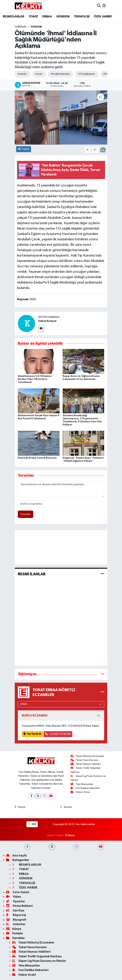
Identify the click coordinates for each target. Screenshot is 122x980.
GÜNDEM (63, 17)
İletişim (66, 807)
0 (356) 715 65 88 (58, 734)
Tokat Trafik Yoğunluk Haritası (37, 956)
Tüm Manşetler (82, 784)
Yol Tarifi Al (32, 734)
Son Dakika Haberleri (85, 788)
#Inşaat (39, 74)
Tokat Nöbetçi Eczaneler (88, 756)
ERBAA (47, 17)
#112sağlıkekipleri (86, 74)
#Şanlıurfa (22, 74)
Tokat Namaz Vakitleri (86, 764)
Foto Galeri (18, 892)
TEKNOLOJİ (82, 17)
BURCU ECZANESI (35, 715)
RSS (32, 824)
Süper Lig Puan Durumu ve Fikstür (39, 961)
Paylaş (24, 149)
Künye (20, 807)
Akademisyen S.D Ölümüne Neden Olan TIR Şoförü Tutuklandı (35, 379)
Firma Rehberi (19, 906)
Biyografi (16, 920)
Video (14, 897)
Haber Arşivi (80, 792)
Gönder (26, 514)
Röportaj (16, 915)
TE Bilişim (70, 835)
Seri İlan (15, 911)
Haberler (20, 27)
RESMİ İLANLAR (13, 17)
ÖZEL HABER (103, 17)
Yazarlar (16, 901)
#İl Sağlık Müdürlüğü (60, 74)
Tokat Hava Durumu (84, 760)
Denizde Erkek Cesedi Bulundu (37, 458)
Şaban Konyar (47, 321)
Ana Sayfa (16, 855)
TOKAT (33, 17)
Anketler (16, 924)
